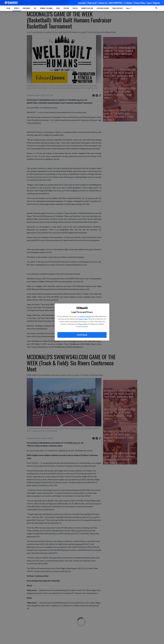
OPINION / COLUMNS (46, 8)
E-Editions (128, 3)
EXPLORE (66, 8)
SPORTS (17, 8)
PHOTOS (75, 8)
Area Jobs (82, 3)
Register (157, 3)
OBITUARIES (26, 8)
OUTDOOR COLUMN (103, 8)
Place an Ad (92, 3)
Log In (149, 3)
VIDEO (58, 8)
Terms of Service (85, 316)
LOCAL (8, 8)
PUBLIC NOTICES (117, 8)
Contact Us (103, 3)
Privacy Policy (83, 319)
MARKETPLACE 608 (87, 8)
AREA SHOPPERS (116, 3)
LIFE (35, 8)
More (129, 8)
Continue (82, 335)
